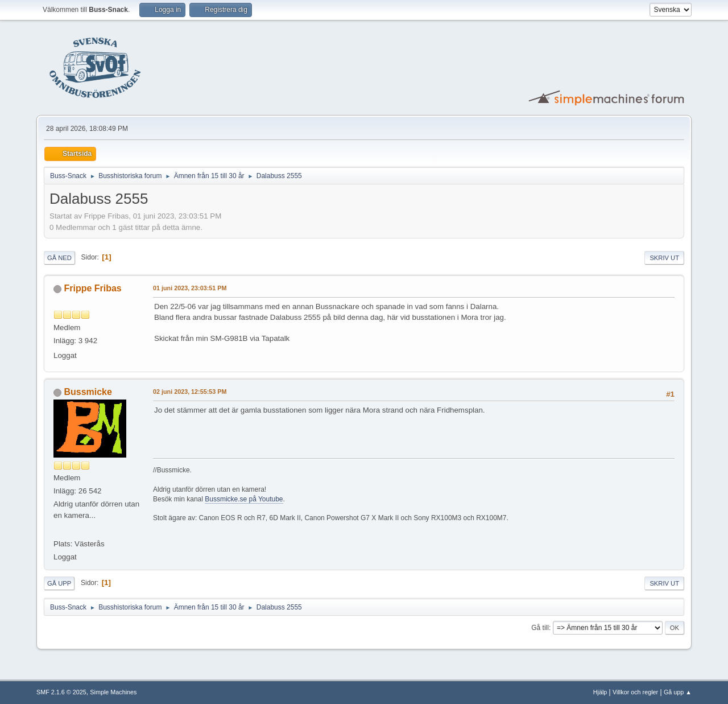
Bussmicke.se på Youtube (244, 499)
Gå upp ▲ (678, 692)
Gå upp (59, 583)
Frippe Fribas (92, 288)
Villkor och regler (635, 692)
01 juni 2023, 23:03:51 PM (190, 288)
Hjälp (600, 692)
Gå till (540, 628)
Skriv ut (664, 258)
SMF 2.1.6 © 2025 (61, 692)
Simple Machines (113, 692)
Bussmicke (88, 392)
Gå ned (59, 258)
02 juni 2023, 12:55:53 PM (190, 392)
